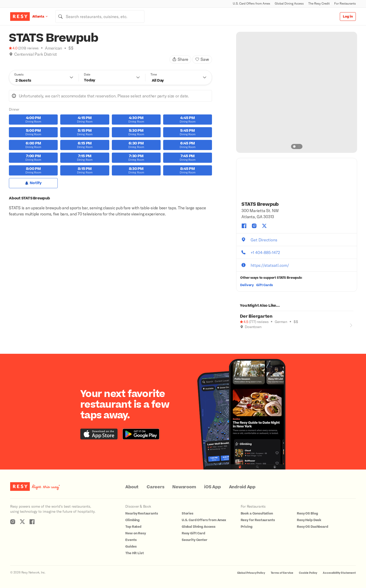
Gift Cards (265, 285)
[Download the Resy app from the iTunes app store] (99, 434)
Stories (188, 513)
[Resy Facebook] (32, 522)
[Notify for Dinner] (33, 183)
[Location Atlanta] (44, 16)
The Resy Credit (319, 3)
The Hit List (134, 553)
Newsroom (184, 487)
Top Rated (133, 527)
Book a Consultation (257, 513)
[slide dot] (294, 146)
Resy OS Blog (307, 513)
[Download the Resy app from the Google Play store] (141, 434)
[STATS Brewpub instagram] (254, 226)
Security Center (195, 540)
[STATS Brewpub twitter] (264, 226)
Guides (131, 547)
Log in (348, 17)
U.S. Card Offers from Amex (251, 3)
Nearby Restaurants (142, 513)
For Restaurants (345, 3)
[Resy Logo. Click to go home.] (20, 17)
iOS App (212, 487)
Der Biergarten (256, 316)
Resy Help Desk (309, 520)
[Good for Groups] (242, 334)
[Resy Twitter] (22, 522)
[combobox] (100, 17)
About (132, 487)
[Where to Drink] (11, 61)
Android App (242, 487)
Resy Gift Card (193, 533)
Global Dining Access (289, 3)
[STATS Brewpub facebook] (244, 226)
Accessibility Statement (339, 573)
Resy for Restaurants (258, 520)
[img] (11, 54)
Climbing (132, 520)
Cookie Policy (308, 573)
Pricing (247, 527)
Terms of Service (282, 573)
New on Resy (135, 533)
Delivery (247, 285)
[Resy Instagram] (13, 522)
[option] (297, 92)
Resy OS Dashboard (312, 527)
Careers (155, 487)
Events (131, 540)
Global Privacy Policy (251, 573)
